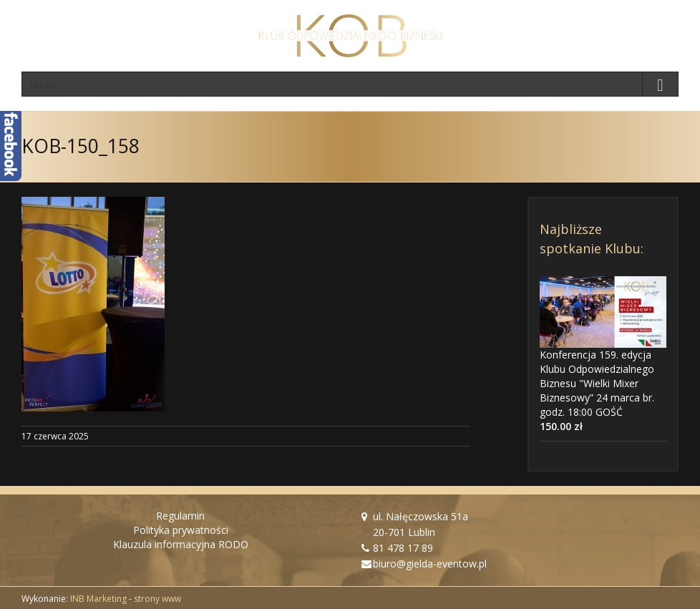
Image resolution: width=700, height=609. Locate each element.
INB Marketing (98, 599)
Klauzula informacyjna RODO (181, 544)
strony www (157, 599)
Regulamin (180, 516)
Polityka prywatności (181, 530)
